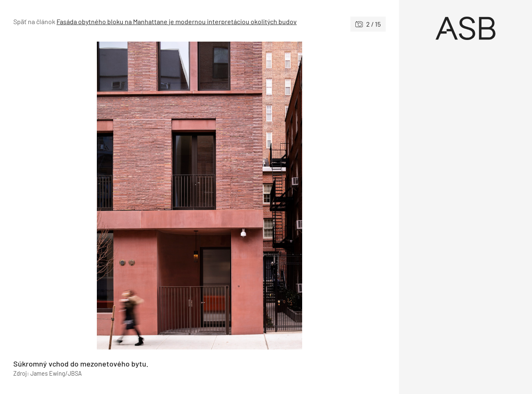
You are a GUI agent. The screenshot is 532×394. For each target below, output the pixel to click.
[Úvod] (465, 28)
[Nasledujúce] (293, 196)
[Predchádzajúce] (106, 196)
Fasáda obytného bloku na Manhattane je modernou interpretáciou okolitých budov (177, 21)
